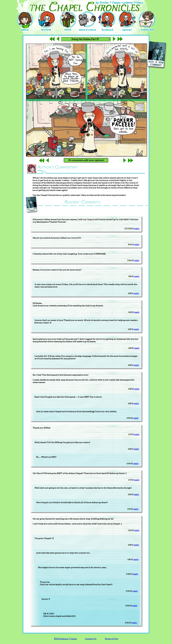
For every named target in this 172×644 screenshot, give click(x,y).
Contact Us (91, 639)
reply (137, 229)
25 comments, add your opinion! (86, 160)
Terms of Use (111, 639)
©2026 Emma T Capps (65, 639)
